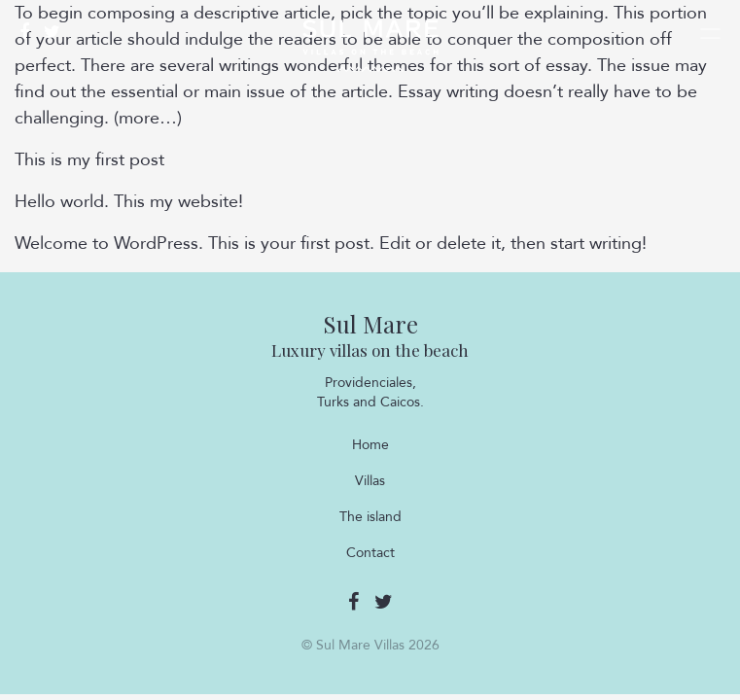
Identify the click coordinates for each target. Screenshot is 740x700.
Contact (370, 553)
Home (370, 445)
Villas (370, 481)
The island (370, 517)
